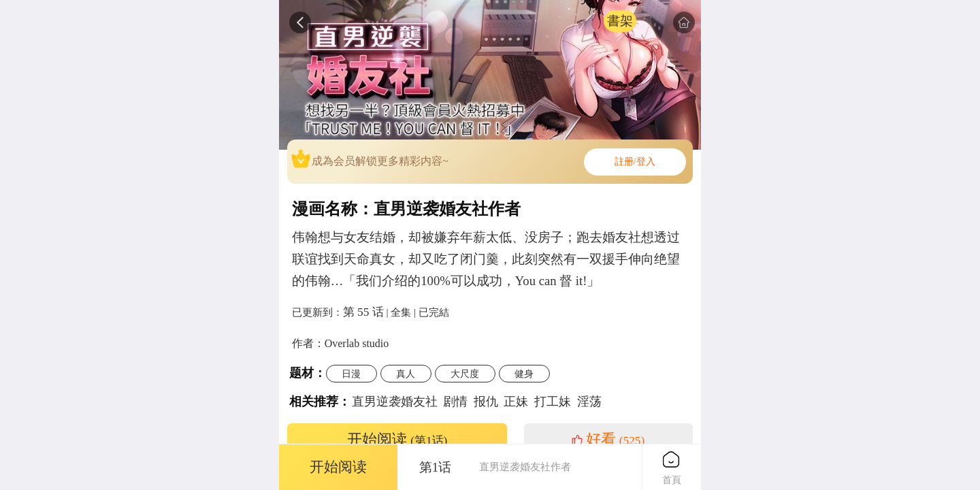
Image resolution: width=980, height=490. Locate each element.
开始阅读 (397, 440)
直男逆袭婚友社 (395, 402)
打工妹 (553, 402)
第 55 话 (363, 312)
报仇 (486, 402)
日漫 (351, 374)
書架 (620, 21)
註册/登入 (635, 162)
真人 (406, 374)
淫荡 (589, 402)
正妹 (516, 402)
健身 (524, 374)
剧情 (455, 402)
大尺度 (465, 374)
